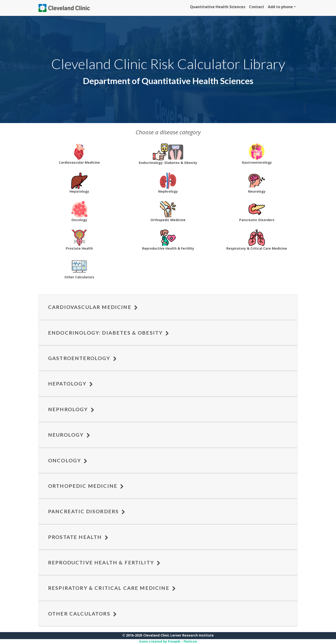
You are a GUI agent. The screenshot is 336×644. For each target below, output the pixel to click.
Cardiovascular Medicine (93, 307)
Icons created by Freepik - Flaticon (168, 641)
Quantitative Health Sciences (218, 7)
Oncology (68, 460)
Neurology (69, 435)
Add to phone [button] (280, 7)
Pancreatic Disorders (87, 511)
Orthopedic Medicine (86, 486)
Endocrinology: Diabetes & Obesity (109, 333)
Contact (257, 7)
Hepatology (71, 384)
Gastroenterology (83, 358)
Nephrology (71, 409)
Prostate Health (78, 537)
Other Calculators (83, 614)
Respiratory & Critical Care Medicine (112, 588)
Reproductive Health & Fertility (104, 563)
